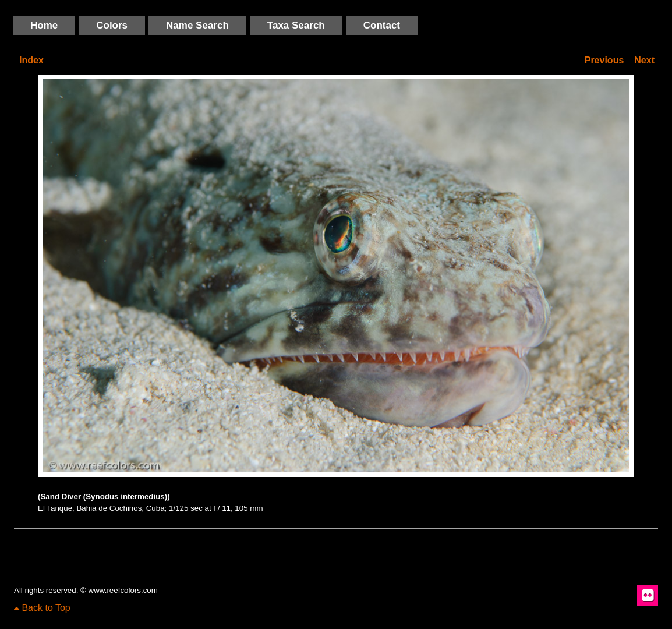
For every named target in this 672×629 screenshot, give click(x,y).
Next (644, 60)
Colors (112, 25)
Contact (382, 25)
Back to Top (42, 608)
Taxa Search (296, 25)
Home (44, 25)
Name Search (197, 25)
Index (31, 60)
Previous (604, 60)
